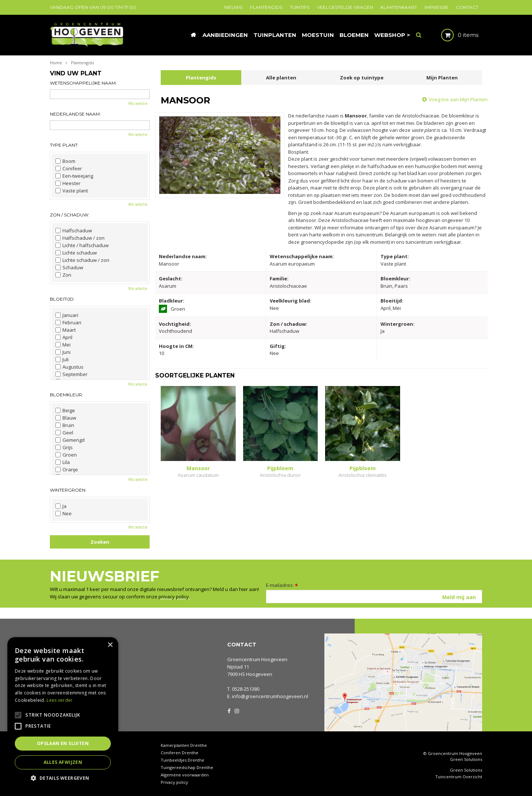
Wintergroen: (68, 490)
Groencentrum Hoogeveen (257, 659)
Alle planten (281, 78)
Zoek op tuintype (362, 78)
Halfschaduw (74, 230)
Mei (63, 345)
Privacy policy (174, 782)
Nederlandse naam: (75, 114)
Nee (64, 513)
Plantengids (201, 78)
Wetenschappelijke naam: (83, 83)
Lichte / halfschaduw (82, 245)
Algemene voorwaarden (185, 775)
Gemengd (70, 440)
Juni (63, 352)
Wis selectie (138, 103)
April (64, 337)
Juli (62, 359)
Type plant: (64, 145)
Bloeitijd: (62, 299)
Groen (66, 455)
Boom (65, 161)
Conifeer (69, 168)
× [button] (110, 645)
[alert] (63, 713)
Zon (63, 275)
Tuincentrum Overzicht (459, 777)
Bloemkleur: (66, 395)
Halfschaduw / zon (80, 238)
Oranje (67, 469)
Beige (65, 410)
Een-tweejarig (74, 176)
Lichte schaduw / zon (82, 260)
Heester (68, 183)
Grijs (64, 447)
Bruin (65, 425)
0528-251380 (246, 689)
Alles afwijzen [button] (63, 762)
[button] (63, 778)
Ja (61, 506)
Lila (63, 462)
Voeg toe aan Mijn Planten (458, 99)
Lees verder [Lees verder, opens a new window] (59, 700)
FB (229, 710)
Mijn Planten (442, 78)
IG (236, 710)
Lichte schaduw (76, 253)
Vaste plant (72, 191)
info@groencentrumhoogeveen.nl (270, 696)
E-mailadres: (282, 585)
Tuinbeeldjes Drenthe (183, 760)
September (71, 374)
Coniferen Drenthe (180, 753)
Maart (66, 330)
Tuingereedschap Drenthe (187, 767)
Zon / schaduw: (70, 215)
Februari (68, 322)
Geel (64, 433)
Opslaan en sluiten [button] (63, 743)
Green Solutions (466, 759)
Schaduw (69, 267)
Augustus (69, 367)
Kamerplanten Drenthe (184, 745)
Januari (67, 315)
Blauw (66, 418)
